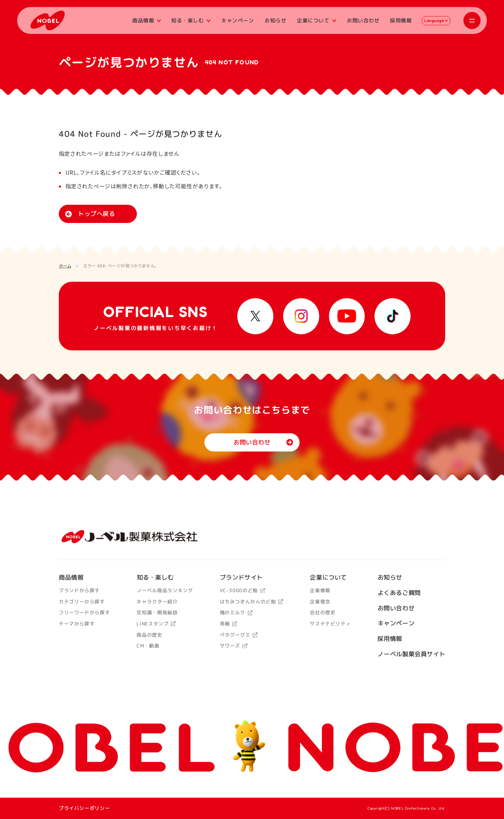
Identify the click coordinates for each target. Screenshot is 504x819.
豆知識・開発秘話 (157, 613)
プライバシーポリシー (84, 808)
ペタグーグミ (238, 635)
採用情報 (401, 20)
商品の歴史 (149, 635)
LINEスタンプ (156, 624)
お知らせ (276, 20)
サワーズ (233, 646)
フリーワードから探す (84, 613)
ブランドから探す (79, 591)
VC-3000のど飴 (242, 591)
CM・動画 (148, 646)
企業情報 (320, 591)
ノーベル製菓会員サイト (411, 654)
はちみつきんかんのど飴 (251, 601)
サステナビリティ (330, 624)
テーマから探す (77, 624)
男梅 (228, 624)
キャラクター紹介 (157, 601)
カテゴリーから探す (82, 601)
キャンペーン (238, 20)
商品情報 (147, 20)
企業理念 (320, 601)
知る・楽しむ (191, 20)
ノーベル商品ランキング (165, 591)
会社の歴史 (323, 613)
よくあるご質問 (399, 593)
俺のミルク (236, 613)
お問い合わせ (363, 20)
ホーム (65, 265)
